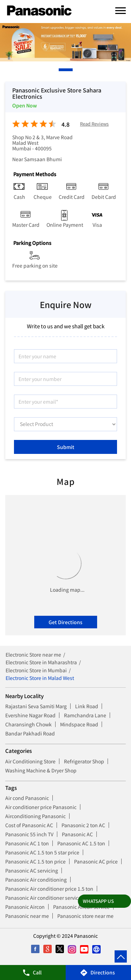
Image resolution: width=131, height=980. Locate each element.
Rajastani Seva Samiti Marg (36, 706)
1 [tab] (60, 70)
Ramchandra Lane (85, 715)
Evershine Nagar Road (30, 715)
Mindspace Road (79, 724)
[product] (65, 424)
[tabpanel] (65, 42)
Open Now (25, 105)
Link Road (87, 706)
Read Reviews (94, 124)
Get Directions (65, 622)
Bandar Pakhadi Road (30, 733)
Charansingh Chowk (28, 724)
